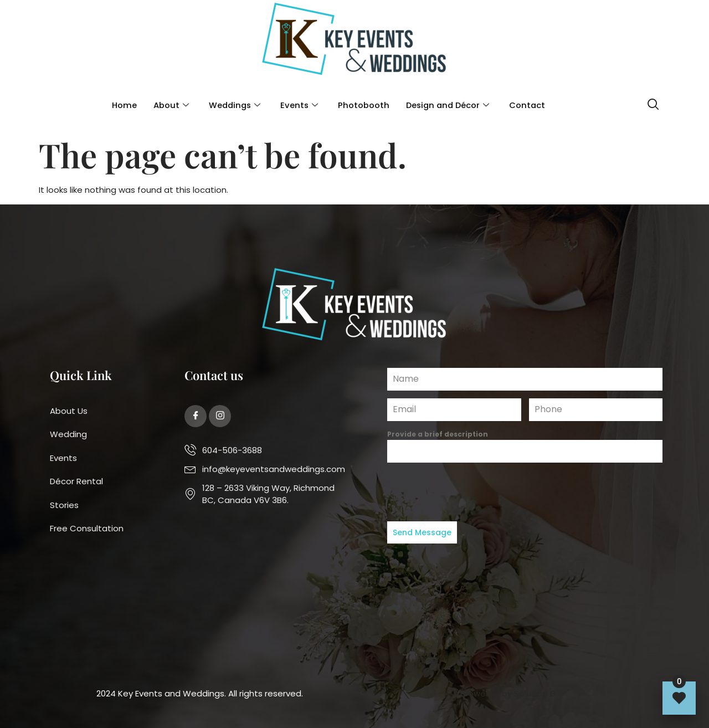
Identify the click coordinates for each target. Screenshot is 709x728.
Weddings (232, 106)
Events (298, 106)
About (168, 106)
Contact (530, 105)
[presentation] (525, 492)
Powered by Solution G (510, 693)
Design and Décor (449, 106)
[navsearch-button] (653, 106)
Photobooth (363, 105)
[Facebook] (196, 416)
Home (121, 105)
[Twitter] (220, 416)
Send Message (422, 532)
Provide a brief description (438, 434)
